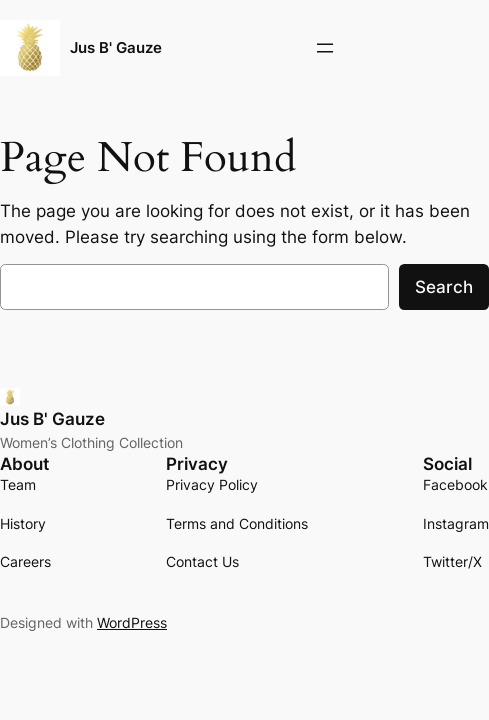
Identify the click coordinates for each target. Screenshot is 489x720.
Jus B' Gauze (116, 48)
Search (444, 287)
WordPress (132, 622)
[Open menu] (325, 48)
